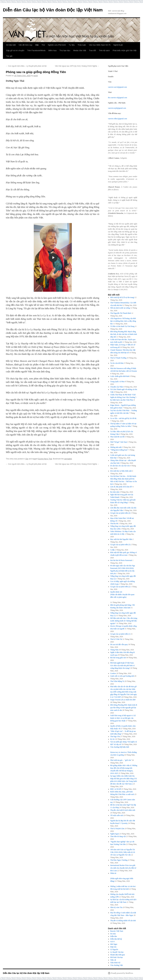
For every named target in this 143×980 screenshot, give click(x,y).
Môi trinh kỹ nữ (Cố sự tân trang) (122, 297)
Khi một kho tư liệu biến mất (121, 471)
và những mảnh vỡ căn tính (123, 921)
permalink (68, 459)
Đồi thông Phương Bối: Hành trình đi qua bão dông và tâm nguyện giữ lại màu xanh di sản (124, 708)
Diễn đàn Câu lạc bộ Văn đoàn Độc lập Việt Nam (53, 10)
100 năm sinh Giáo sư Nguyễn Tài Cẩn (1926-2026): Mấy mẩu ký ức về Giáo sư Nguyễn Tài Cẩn (123, 852)
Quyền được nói (124, 595)
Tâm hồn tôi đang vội (118, 836)
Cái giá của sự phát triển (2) (120, 587)
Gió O (113, 942)
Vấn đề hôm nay (25, 45)
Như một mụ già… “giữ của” (121, 760)
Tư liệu (72, 45)
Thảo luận (82, 45)
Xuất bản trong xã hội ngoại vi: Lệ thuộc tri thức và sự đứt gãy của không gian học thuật (123, 718)
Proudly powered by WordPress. (122, 973)
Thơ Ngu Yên (115, 736)
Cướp (112, 550)
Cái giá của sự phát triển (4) (120, 513)
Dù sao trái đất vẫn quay (119, 644)
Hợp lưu (113, 947)
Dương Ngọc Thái (45, 459)
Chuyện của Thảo (117, 387)
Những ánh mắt (116, 447)
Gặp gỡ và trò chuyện (15, 50)
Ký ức (113, 739)
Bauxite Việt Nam (117, 931)
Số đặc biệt (11, 45)
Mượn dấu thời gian (118, 955)
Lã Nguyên (114, 949)
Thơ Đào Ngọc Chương (119, 860)
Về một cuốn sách (117, 815)
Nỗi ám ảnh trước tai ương (120, 308)
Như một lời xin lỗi (117, 437)
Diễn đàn (114, 936)
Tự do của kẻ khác (117, 363)
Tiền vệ (113, 960)
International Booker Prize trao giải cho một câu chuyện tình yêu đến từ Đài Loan (123, 868)
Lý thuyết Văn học (117, 952)
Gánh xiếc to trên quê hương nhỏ (122, 676)
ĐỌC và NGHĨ (116, 789)
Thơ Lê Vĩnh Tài (116, 639)
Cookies (113, 673)
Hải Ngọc (114, 944)
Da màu (113, 934)
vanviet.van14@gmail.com (117, 87)
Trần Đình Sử (115, 963)
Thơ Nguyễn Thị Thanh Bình (121, 313)
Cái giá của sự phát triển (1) (120, 634)
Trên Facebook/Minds (36, 50)
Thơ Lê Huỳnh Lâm (117, 829)
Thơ (43, 45)
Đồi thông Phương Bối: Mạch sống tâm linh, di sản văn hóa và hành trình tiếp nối (124, 334)
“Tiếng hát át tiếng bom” (119, 450)
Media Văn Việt (80, 50)
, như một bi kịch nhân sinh (123, 810)
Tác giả (9, 56)
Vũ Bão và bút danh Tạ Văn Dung (122, 326)
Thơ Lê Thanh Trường (118, 358)
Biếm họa (52, 50)
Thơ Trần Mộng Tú (117, 681)
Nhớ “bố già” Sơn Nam (119, 442)
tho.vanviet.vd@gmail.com (118, 98)
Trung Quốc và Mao (117, 382)
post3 (36, 76)
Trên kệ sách (104, 50)
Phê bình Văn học (117, 957)
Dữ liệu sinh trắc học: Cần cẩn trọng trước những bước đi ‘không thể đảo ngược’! (124, 621)
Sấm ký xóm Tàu (116, 907)
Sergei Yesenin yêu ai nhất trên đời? (123, 700)
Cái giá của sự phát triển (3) (120, 545)
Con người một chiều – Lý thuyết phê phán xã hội (26, 66)
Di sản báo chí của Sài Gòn (120, 466)
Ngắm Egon (115, 834)
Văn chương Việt (117, 965)
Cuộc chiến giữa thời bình (120, 376)
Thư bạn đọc (65, 50)
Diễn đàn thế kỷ (116, 939)
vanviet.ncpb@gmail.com (117, 108)
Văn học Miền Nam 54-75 (100, 45)
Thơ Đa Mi (114, 524)
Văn (37, 45)
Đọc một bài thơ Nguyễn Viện (121, 539)
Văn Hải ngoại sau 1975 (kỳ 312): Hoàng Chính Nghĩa (77, 66)
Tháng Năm (114, 650)
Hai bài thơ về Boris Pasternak (121, 560)
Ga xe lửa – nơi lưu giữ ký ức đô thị (123, 418)
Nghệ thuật (118, 45)
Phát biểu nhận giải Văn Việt (125, 50)
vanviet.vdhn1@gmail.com (117, 119)
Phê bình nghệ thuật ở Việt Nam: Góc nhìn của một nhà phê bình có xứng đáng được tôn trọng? (122, 666)
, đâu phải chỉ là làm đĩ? (121, 487)
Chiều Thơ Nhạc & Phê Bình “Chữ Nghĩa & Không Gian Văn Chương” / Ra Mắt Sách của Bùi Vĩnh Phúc (124, 397)
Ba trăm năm (115, 492)
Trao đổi (93, 50)
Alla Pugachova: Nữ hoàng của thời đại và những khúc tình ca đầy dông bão (123, 321)
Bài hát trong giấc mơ (118, 658)
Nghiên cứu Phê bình (57, 45)
